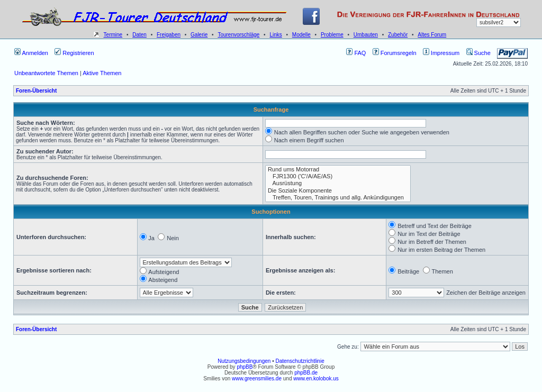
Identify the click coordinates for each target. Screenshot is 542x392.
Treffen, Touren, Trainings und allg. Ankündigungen (338, 198)
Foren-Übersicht (36, 91)
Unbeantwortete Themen (46, 73)
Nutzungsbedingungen (244, 361)
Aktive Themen (102, 73)
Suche (478, 53)
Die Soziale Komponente (338, 191)
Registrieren (74, 53)
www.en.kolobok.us (316, 379)
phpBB (245, 367)
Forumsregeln (395, 53)
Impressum (441, 53)
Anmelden (31, 53)
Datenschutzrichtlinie (300, 361)
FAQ (356, 53)
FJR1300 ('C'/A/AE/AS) (338, 176)
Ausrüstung (338, 183)
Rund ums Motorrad (338, 170)
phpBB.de (306, 373)
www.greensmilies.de (257, 379)
